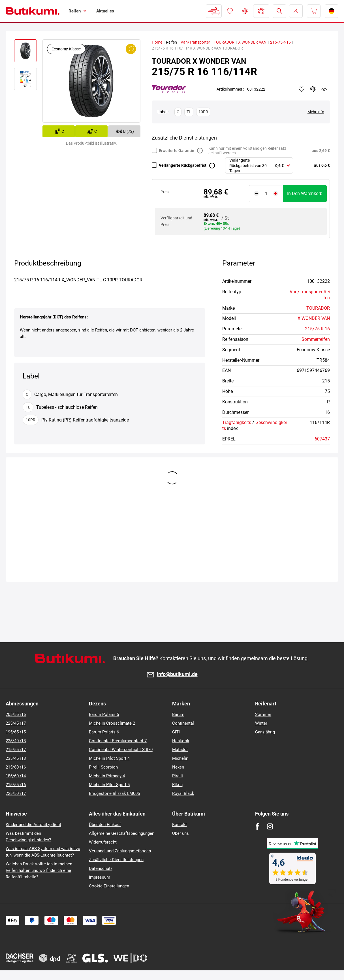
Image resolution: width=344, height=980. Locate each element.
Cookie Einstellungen (109, 886)
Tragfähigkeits (237, 422)
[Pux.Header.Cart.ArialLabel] (314, 11)
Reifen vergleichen (245, 11)
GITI (176, 732)
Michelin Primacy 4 (107, 776)
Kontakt (180, 825)
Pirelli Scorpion (103, 767)
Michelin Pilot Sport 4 (109, 758)
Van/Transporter (195, 42)
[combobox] (259, 165)
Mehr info (316, 112)
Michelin (180, 758)
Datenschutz (101, 868)
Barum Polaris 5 (104, 714)
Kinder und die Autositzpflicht (33, 825)
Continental (183, 723)
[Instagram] (270, 826)
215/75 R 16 (317, 329)
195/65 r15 (16, 732)
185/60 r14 (16, 776)
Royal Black (183, 793)
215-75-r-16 (280, 42)
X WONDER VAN (252, 42)
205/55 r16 (16, 714)
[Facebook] (257, 826)
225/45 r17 (16, 723)
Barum (178, 714)
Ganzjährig (265, 732)
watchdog (324, 89)
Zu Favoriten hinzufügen (302, 89)
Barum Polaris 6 (104, 732)
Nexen (178, 767)
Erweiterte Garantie (177, 151)
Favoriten (230, 11)
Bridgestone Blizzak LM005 (114, 793)
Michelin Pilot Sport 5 (109, 785)
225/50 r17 (16, 793)
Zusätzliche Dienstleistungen (116, 860)
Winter (261, 723)
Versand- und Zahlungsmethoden (120, 851)
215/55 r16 (16, 785)
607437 (322, 439)
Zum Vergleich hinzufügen (313, 89)
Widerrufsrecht (103, 842)
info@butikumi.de (177, 674)
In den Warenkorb (305, 193)
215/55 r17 (16, 750)
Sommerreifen (316, 339)
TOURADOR (224, 42)
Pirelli (178, 776)
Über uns (180, 833)
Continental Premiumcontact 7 (118, 741)
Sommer (263, 714)
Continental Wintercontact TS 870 (121, 750)
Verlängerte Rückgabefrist (183, 165)
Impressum (100, 877)
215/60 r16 (16, 767)
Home (157, 42)
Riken (177, 785)
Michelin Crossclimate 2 (112, 723)
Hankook (181, 741)
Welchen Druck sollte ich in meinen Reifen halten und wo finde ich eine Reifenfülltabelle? (39, 870)
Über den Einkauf (105, 825)
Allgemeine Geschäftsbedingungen (122, 833)
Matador (180, 750)
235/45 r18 (16, 758)
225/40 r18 (16, 741)
